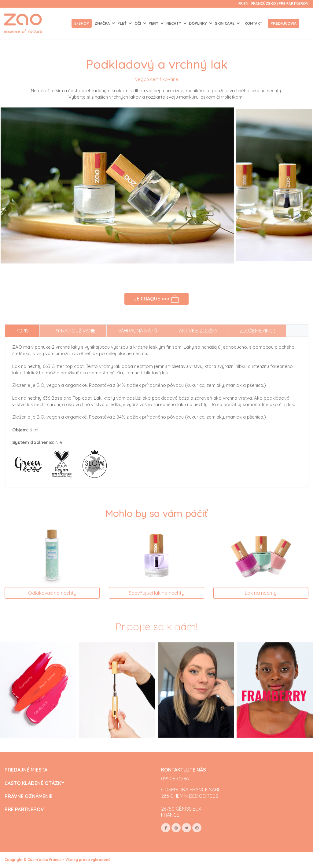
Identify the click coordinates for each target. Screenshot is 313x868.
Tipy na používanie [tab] (73, 331)
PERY (154, 23)
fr (241, 4)
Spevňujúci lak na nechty (156, 593)
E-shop (82, 23)
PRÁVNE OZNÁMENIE (29, 796)
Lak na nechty (261, 593)
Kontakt (253, 23)
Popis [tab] (22, 331)
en (246, 4)
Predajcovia (284, 23)
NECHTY (174, 23)
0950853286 (175, 779)
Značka (103, 23)
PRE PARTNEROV (24, 810)
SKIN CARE (225, 23)
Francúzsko (264, 4)
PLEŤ (123, 23)
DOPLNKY (199, 23)
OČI (138, 23)
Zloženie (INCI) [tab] (258, 331)
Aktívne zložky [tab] (198, 331)
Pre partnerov (294, 4)
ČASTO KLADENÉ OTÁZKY (35, 783)
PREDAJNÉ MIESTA (26, 770)
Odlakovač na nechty (52, 593)
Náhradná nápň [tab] (137, 331)
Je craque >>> (157, 299)
